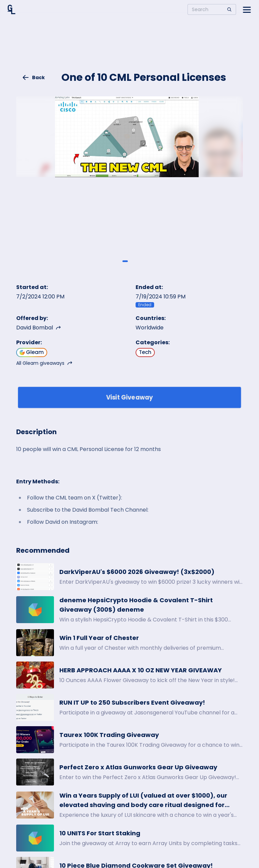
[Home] (11, 9)
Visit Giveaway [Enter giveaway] (130, 397)
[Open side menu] (247, 9)
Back (33, 77)
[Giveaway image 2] (134, 261)
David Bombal (39, 328)
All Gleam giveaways (44, 363)
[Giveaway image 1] (125, 261)
